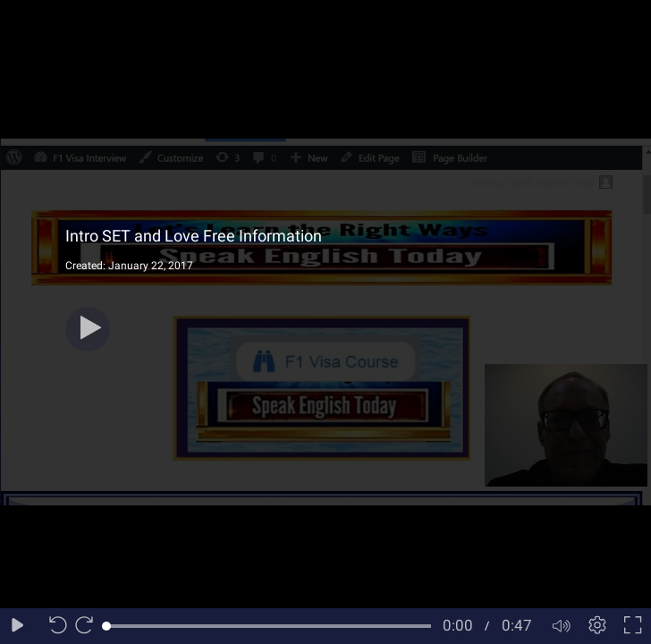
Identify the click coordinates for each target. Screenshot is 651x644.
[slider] (269, 626)
